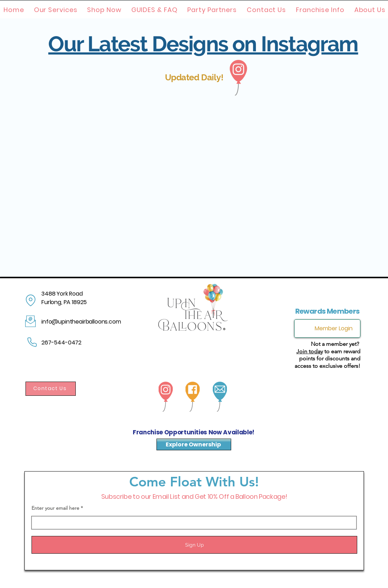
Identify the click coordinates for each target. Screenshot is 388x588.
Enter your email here (55, 508)
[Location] (31, 300)
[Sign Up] (194, 545)
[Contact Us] (51, 389)
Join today (310, 351)
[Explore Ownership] (194, 444)
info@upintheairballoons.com (81, 322)
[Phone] (32, 342)
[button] (56, 10)
